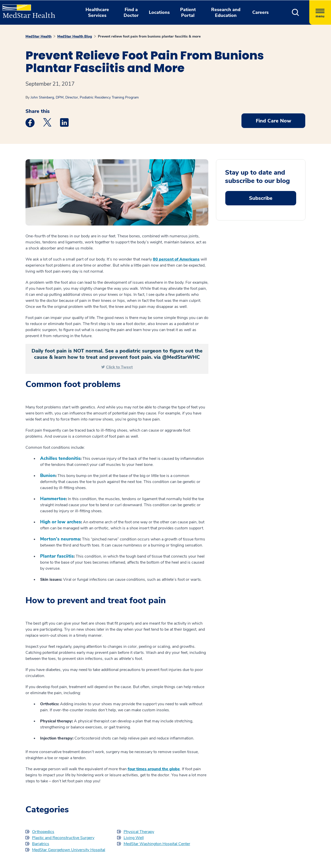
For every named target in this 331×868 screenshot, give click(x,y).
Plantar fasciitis (57, 556)
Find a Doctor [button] (131, 12)
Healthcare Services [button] (97, 12)
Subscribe (261, 198)
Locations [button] (159, 12)
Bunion (48, 475)
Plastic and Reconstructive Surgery (63, 838)
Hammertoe (53, 499)
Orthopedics (43, 832)
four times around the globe (154, 769)
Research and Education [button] (226, 12)
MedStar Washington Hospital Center (157, 844)
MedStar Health (38, 36)
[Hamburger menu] (320, 12)
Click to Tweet (119, 367)
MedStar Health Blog (75, 36)
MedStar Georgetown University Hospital (69, 850)
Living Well (134, 838)
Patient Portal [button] (188, 12)
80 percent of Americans (176, 259)
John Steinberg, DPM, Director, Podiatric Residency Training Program (85, 97)
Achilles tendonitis (60, 458)
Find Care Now (273, 121)
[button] (296, 12)
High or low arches (61, 522)
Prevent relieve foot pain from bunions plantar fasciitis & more (149, 36)
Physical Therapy (139, 832)
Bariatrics (41, 844)
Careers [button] (260, 12)
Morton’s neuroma (60, 539)
